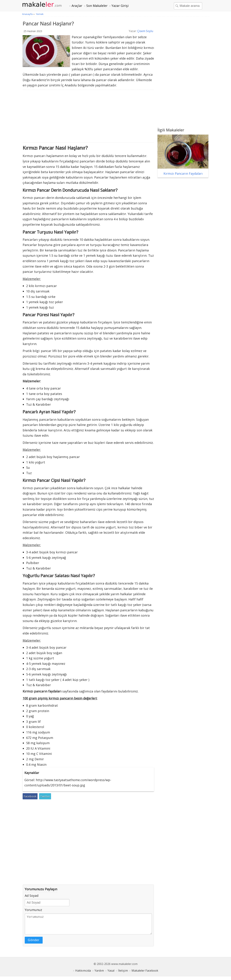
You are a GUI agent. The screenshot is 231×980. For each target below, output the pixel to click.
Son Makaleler (97, 6)
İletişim (123, 974)
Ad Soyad (32, 896)
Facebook (30, 796)
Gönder (34, 944)
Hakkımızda (83, 974)
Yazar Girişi (120, 6)
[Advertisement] (88, 116)
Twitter (45, 796)
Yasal (111, 974)
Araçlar (77, 6)
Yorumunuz (33, 910)
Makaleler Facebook (145, 974)
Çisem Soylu (145, 31)
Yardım (99, 974)
